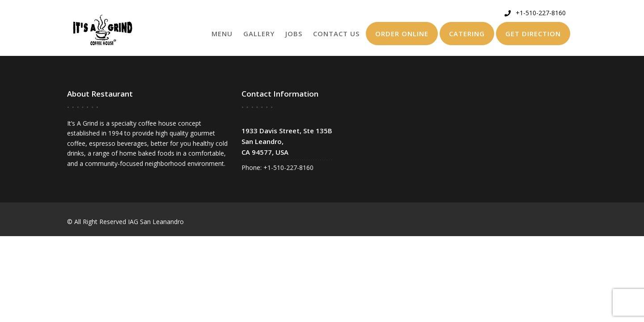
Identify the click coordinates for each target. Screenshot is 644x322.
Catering (467, 34)
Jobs (294, 34)
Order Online (402, 34)
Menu (222, 34)
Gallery (259, 34)
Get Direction (533, 34)
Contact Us (336, 34)
